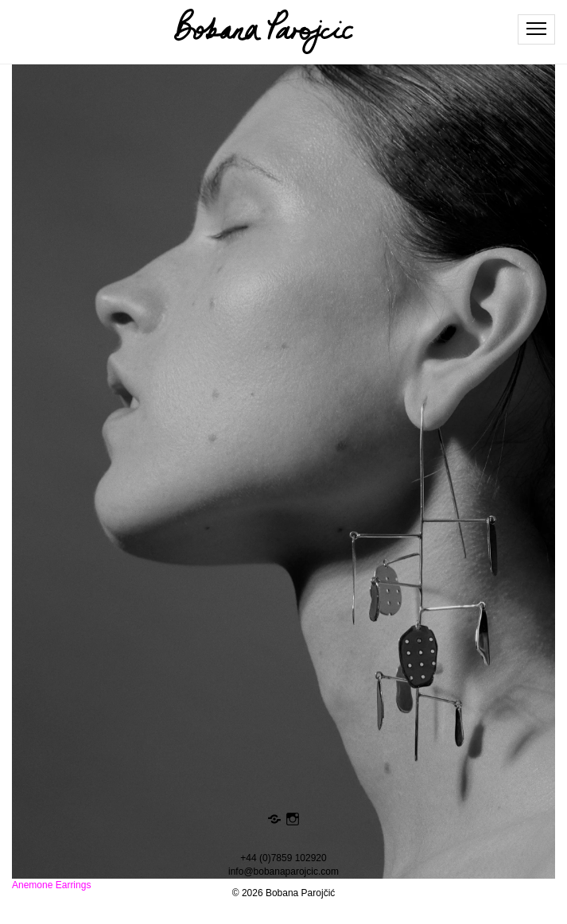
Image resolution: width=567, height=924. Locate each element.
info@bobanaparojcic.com (283, 872)
